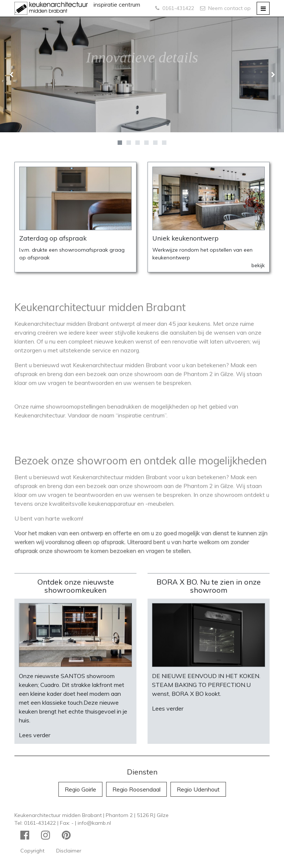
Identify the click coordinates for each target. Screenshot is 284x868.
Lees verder (35, 735)
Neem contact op (225, 8)
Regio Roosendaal (136, 789)
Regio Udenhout (198, 789)
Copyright (32, 851)
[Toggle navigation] (263, 8)
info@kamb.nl (94, 823)
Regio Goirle (80, 789)
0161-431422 (175, 8)
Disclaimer (69, 851)
